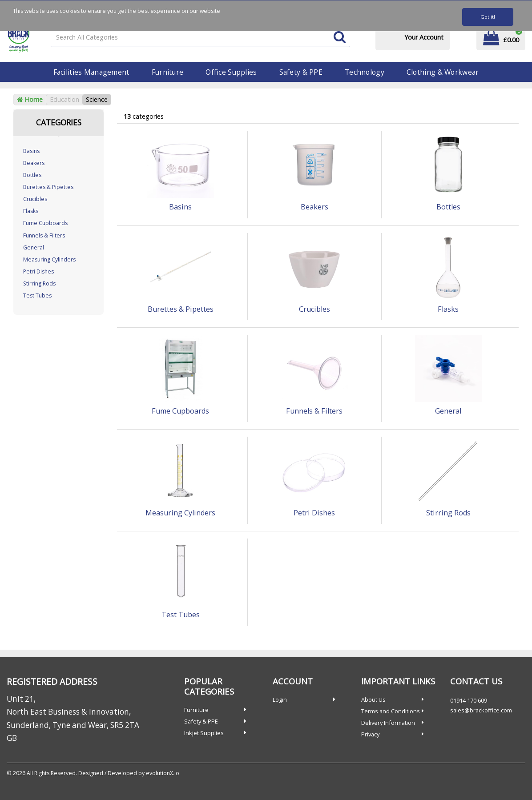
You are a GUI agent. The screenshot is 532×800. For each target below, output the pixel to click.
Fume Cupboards (45, 223)
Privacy (370, 734)
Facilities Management (91, 72)
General (34, 247)
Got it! (488, 17)
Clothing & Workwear (443, 72)
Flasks (31, 211)
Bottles (32, 175)
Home (30, 99)
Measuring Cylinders (49, 259)
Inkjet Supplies (204, 733)
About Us (373, 699)
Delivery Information (388, 723)
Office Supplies (231, 72)
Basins (31, 151)
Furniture (168, 72)
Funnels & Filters (44, 235)
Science (97, 99)
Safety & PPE (301, 72)
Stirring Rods (39, 283)
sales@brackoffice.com (481, 710)
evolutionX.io (163, 773)
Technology (365, 72)
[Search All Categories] (200, 38)
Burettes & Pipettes (48, 187)
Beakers (34, 163)
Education (64, 99)
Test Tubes (37, 295)
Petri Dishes (38, 271)
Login (280, 699)
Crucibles (35, 199)
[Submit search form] (340, 38)
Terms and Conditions (391, 711)
